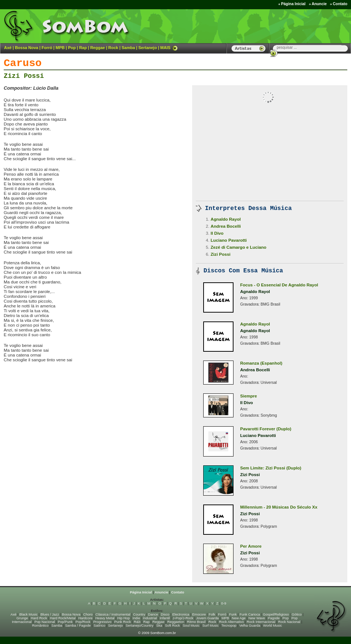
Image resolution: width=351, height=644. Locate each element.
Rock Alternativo (231, 622)
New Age (238, 618)
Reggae (98, 48)
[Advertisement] (90, 383)
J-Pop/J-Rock (183, 618)
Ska (159, 626)
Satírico (99, 626)
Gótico (297, 614)
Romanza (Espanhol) (261, 363)
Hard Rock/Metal (63, 618)
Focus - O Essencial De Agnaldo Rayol (279, 285)
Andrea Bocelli (226, 226)
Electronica (181, 614)
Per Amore (251, 546)
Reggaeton (176, 622)
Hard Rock (39, 618)
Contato (340, 4)
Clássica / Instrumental (113, 614)
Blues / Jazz (50, 614)
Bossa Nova (26, 48)
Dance (153, 614)
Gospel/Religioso (276, 614)
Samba (128, 48)
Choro (88, 614)
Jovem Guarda (207, 618)
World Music (272, 626)
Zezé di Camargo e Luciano (238, 247)
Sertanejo (147, 48)
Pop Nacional (45, 622)
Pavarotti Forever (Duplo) (266, 429)
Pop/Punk (65, 622)
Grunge (22, 618)
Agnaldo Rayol (226, 219)
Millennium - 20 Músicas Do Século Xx (279, 507)
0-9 (224, 603)
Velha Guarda (250, 626)
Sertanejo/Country (139, 626)
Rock (113, 48)
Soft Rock (173, 626)
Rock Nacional (289, 622)
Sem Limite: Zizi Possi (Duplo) (271, 468)
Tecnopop (229, 626)
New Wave (257, 618)
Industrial (150, 618)
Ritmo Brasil (196, 622)
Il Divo (217, 233)
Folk (212, 614)
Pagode (274, 618)
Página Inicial (293, 4)
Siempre (249, 396)
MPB (60, 48)
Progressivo (102, 622)
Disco (165, 614)
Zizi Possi (24, 76)
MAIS (169, 48)
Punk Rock (122, 622)
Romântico (40, 626)
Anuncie (319, 4)
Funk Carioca (250, 614)
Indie (136, 618)
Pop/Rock (83, 622)
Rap (83, 48)
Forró (47, 48)
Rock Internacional (261, 622)
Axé (8, 48)
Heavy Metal (105, 618)
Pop (72, 48)
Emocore (199, 614)
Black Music (28, 614)
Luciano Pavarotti (229, 240)
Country (139, 614)
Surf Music (211, 626)
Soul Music (191, 626)
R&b (137, 622)
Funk (233, 614)
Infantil (165, 618)
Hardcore (85, 618)
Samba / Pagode (78, 626)
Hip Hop (124, 618)
